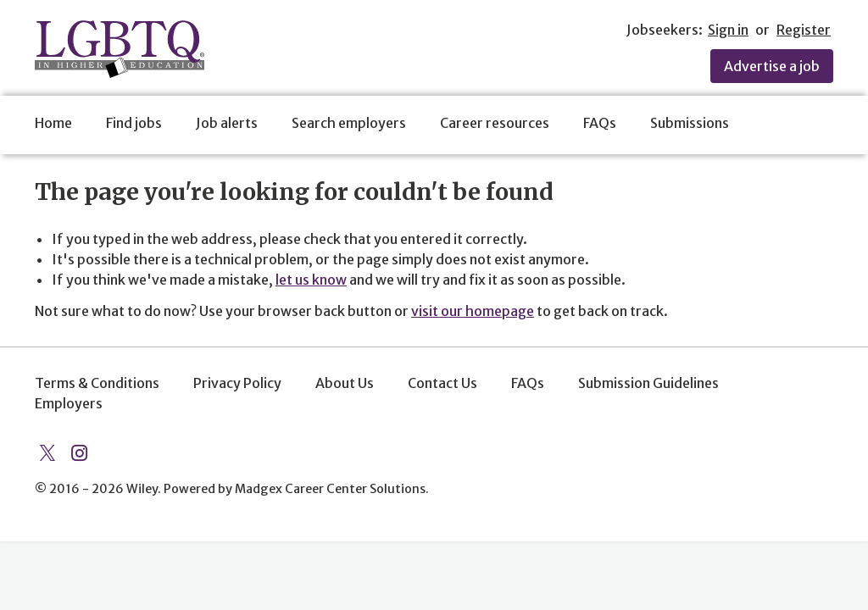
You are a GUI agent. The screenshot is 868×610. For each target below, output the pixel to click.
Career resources (495, 123)
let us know (311, 280)
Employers (69, 403)
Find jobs (134, 123)
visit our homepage (473, 311)
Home (53, 123)
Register (804, 30)
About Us (345, 383)
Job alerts (227, 123)
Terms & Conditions (97, 383)
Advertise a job (772, 66)
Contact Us (442, 383)
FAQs (600, 123)
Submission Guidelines (648, 383)
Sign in (728, 30)
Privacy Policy (237, 383)
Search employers (349, 123)
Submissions (690, 123)
